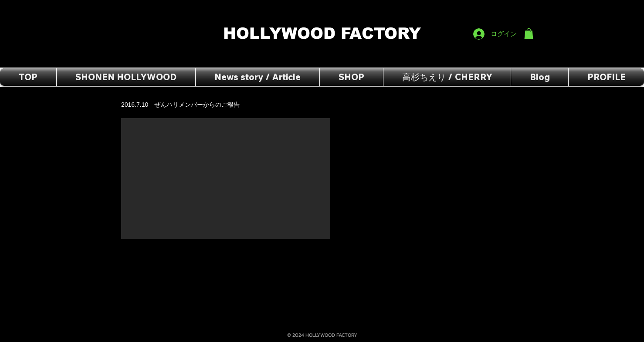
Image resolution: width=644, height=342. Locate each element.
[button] (529, 34)
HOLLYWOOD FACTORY (325, 33)
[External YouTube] (226, 178)
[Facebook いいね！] (517, 9)
